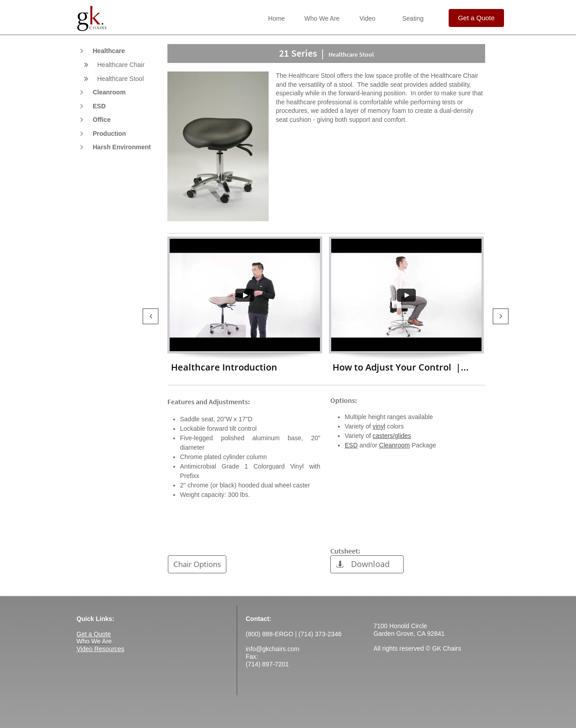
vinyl (379, 426)
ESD (351, 445)
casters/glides (392, 436)
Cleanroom (394, 445)
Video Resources (100, 649)
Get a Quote (94, 634)
